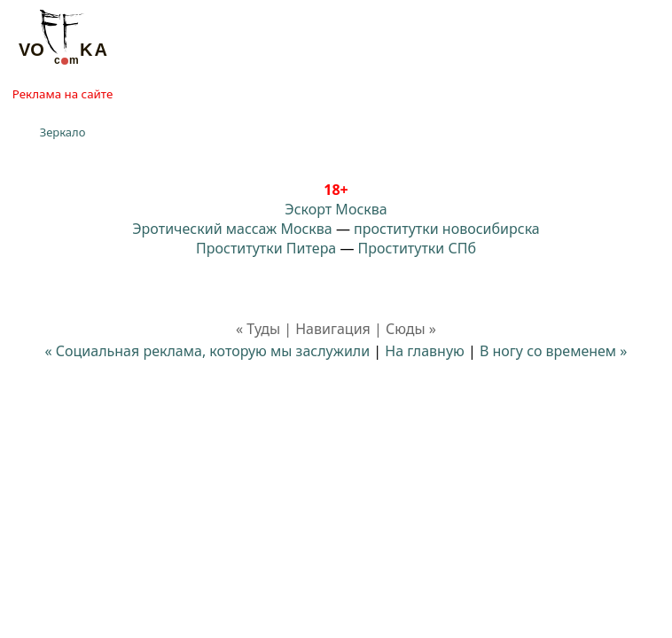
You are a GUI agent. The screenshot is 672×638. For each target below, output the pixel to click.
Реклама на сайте (63, 94)
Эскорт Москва (336, 209)
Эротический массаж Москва (232, 229)
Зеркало (63, 132)
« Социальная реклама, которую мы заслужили (208, 351)
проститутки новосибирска (447, 229)
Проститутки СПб (417, 248)
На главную (425, 351)
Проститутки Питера (266, 248)
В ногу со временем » (554, 351)
